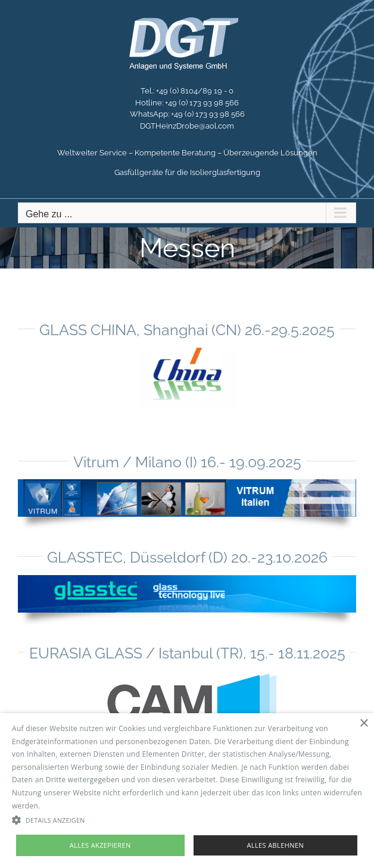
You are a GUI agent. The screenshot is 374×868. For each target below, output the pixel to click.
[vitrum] (187, 483)
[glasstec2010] (187, 579)
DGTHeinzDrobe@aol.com (187, 126)
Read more (61, 806)
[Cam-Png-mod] (187, 674)
